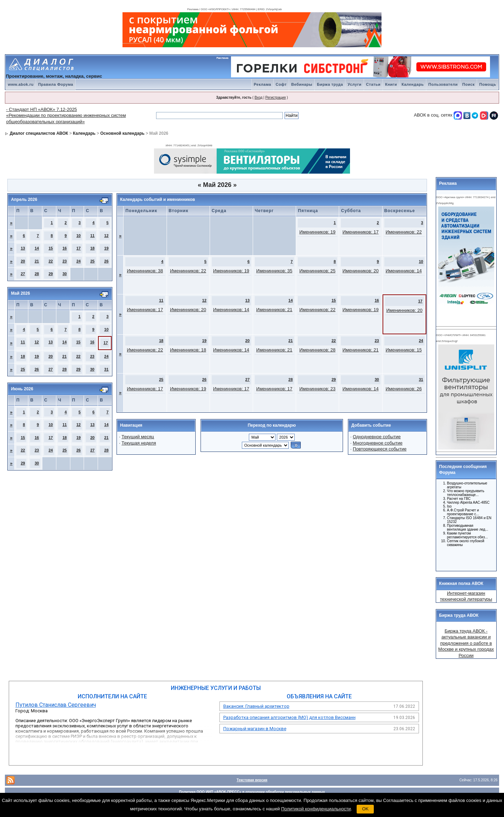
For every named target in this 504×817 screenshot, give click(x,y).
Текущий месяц (138, 437)
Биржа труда (330, 84)
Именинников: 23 (317, 389)
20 (23, 261)
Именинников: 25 (317, 271)
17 (78, 248)
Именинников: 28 (317, 350)
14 (37, 248)
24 (78, 261)
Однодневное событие (377, 437)
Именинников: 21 (274, 310)
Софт (281, 84)
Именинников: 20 (360, 271)
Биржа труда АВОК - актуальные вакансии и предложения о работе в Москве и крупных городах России (466, 643)
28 (37, 274)
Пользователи (443, 84)
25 (92, 261)
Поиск (469, 84)
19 (106, 248)
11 (92, 236)
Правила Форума (56, 84)
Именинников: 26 (404, 389)
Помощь (488, 84)
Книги (391, 84)
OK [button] (365, 809)
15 (51, 248)
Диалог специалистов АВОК (39, 133)
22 (51, 261)
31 (106, 369)
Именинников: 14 (404, 271)
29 (51, 274)
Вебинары (302, 84)
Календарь (413, 84)
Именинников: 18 (188, 350)
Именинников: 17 (360, 232)
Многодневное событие (378, 443)
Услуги (355, 84)
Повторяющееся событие (380, 449)
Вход (258, 97)
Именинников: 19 (317, 232)
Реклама (262, 84)
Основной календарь (122, 133)
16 (64, 248)
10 (78, 236)
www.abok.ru (21, 84)
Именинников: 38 (145, 271)
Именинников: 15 (404, 350)
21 (37, 261)
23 (64, 261)
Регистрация (275, 97)
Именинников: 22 (404, 232)
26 (106, 261)
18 (92, 248)
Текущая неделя (139, 443)
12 (106, 236)
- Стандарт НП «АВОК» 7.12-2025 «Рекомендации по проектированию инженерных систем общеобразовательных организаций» (66, 116)
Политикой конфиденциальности (316, 809)
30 (64, 274)
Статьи (373, 84)
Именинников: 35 (274, 271)
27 (23, 274)
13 (23, 248)
